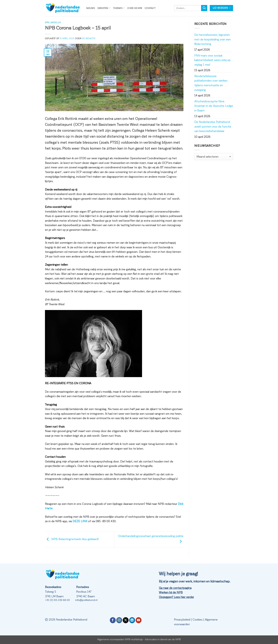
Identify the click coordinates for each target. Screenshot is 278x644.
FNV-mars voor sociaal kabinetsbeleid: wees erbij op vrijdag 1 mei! (212, 60)
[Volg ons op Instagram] (119, 620)
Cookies (198, 619)
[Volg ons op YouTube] (139, 620)
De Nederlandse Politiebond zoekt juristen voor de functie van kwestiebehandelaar (213, 126)
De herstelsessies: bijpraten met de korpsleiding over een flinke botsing (213, 39)
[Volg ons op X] (126, 620)
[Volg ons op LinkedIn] (132, 620)
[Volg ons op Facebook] (113, 620)
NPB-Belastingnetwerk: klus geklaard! (72, 539)
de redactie (89, 38)
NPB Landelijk (53, 22)
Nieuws (91, 8)
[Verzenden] (204, 8)
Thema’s (119, 8)
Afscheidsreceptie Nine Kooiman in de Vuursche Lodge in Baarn (214, 106)
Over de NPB (135, 8)
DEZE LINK (80, 521)
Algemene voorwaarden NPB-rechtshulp (120, 639)
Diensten (104, 8)
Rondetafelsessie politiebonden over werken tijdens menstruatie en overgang (211, 83)
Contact (150, 8)
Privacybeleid (182, 619)
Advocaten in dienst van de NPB (163, 639)
